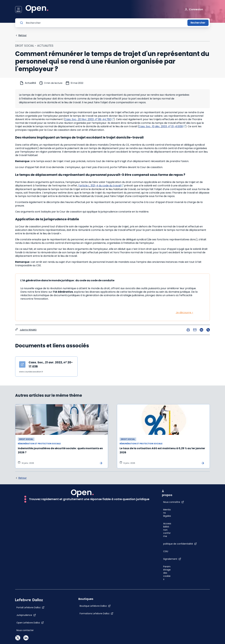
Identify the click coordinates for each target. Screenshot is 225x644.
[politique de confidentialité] (180, 544)
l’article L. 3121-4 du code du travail (100, 186)
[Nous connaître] (174, 502)
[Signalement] (172, 559)
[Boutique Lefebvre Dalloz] (95, 606)
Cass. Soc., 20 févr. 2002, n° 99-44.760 (88, 119)
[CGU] (166, 551)
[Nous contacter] (25, 630)
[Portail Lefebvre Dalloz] (30, 607)
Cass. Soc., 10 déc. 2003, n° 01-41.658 (161, 126)
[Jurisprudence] (26, 615)
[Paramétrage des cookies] (167, 573)
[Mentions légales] (167, 513)
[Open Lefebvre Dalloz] (30, 623)
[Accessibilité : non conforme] (167, 530)
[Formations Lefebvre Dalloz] (96, 613)
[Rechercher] (105, 23)
